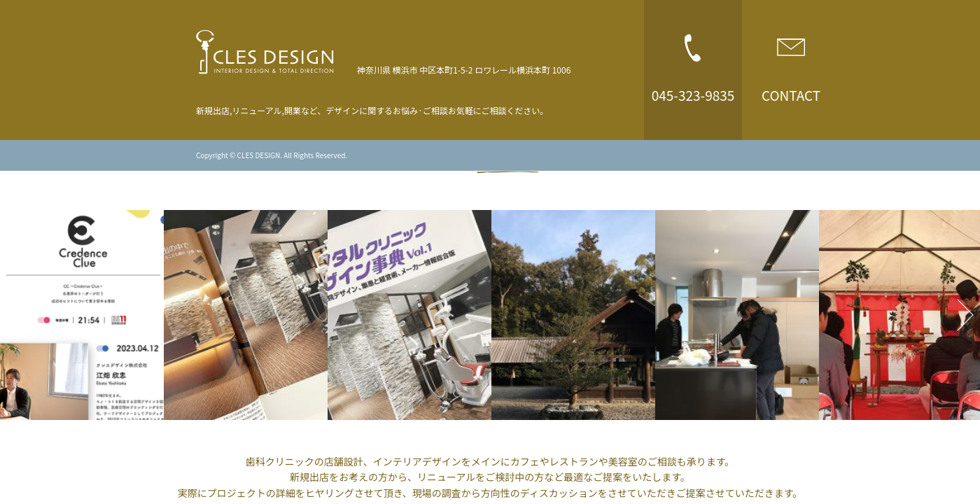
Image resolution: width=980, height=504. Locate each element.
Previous (22, 315)
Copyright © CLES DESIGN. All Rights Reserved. (272, 155)
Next (957, 315)
